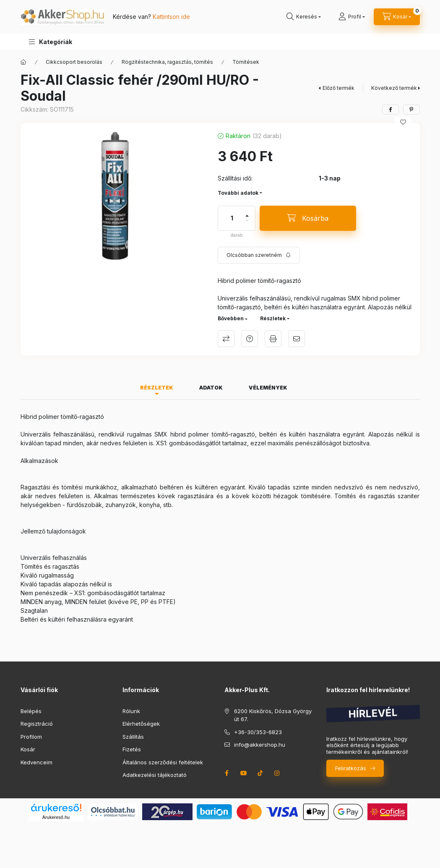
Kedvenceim (36, 762)
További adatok (238, 193)
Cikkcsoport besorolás (74, 62)
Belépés (31, 711)
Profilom (31, 737)
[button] (51, 42)
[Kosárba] (308, 218)
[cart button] (397, 17)
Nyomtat (273, 339)
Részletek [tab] (157, 388)
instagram (277, 773)
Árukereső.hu (56, 817)
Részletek (273, 318)
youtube (244, 773)
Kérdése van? (151, 17)
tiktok (260, 773)
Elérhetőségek (141, 724)
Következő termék (394, 88)
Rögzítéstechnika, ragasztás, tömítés (167, 62)
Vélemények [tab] (268, 388)
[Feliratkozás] (259, 255)
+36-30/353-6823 (258, 732)
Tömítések (246, 62)
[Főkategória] (23, 62)
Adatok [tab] (211, 388)
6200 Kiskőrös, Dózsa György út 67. (273, 715)
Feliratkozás (351, 768)
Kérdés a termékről (250, 339)
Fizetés (132, 749)
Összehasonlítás (226, 339)
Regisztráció (37, 724)
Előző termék (338, 88)
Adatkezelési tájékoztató (155, 775)
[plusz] (247, 216)
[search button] (304, 17)
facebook (227, 773)
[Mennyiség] (232, 218)
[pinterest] (411, 110)
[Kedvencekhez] (403, 122)
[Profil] (352, 17)
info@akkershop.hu (260, 745)
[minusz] (247, 221)
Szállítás (133, 737)
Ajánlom (297, 339)
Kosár (28, 749)
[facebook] (391, 110)
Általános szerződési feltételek (163, 762)
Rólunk (131, 711)
